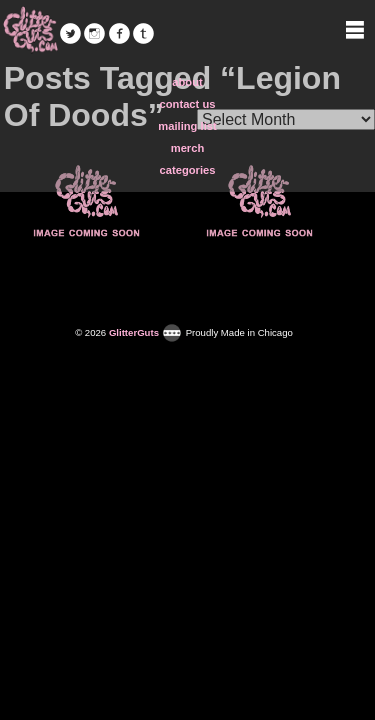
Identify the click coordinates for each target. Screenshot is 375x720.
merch (188, 148)
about (187, 82)
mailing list (187, 126)
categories (188, 170)
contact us (188, 104)
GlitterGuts (30, 30)
